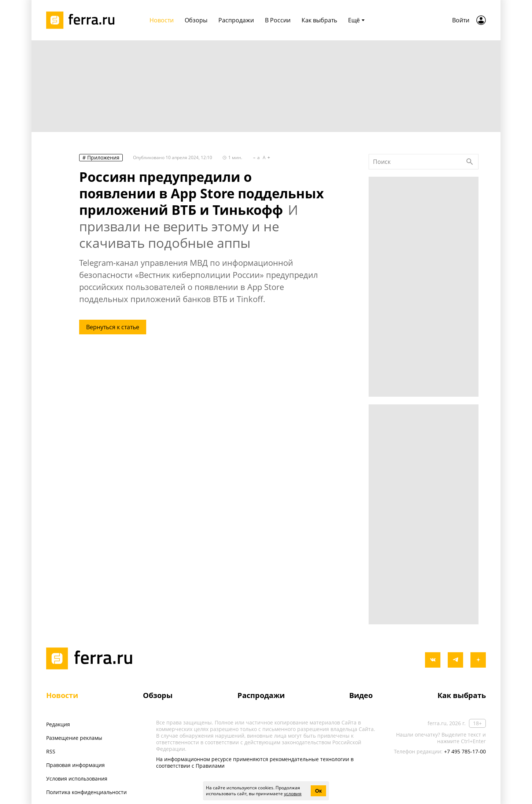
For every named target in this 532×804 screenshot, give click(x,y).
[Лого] (83, 20)
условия (293, 794)
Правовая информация (75, 765)
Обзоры (158, 695)
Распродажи (261, 695)
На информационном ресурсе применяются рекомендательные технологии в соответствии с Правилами (255, 762)
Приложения (103, 157)
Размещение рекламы (74, 738)
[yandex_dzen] (478, 660)
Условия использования (77, 779)
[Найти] (470, 162)
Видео (361, 695)
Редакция (58, 724)
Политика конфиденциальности (86, 792)
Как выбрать (462, 695)
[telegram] (455, 660)
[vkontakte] (433, 660)
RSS (51, 751)
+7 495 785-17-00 (465, 751)
